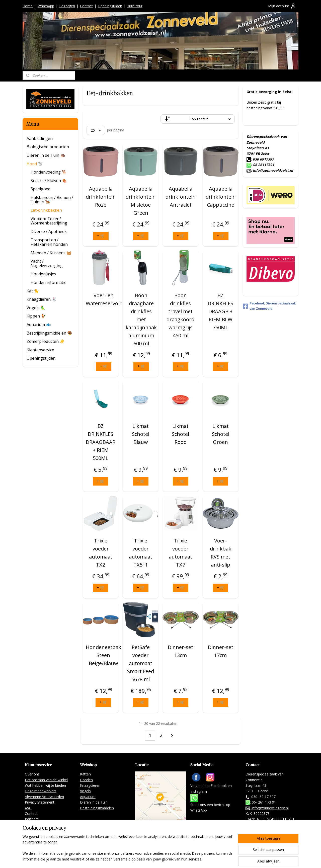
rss (166, 859)
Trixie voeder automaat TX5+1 (141, 553)
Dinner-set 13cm (180, 651)
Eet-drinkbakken (46, 210)
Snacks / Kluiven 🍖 (49, 181)
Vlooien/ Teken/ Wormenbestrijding (49, 221)
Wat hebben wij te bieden (45, 785)
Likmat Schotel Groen (220, 434)
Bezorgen (67, 6)
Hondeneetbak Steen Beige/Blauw (103, 655)
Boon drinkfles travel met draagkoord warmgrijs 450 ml (180, 315)
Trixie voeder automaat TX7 (180, 553)
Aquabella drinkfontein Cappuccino (220, 197)
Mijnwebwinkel (229, 859)
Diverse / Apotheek (49, 231)
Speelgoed (41, 189)
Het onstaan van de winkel (46, 780)
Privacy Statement (40, 802)
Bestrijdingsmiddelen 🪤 (49, 333)
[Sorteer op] (198, 119)
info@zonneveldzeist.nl (272, 170)
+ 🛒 (101, 236)
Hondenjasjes (43, 274)
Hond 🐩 (35, 164)
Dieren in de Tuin (94, 802)
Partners (32, 819)
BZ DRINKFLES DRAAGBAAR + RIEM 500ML (101, 442)
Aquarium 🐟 (39, 325)
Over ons (32, 774)
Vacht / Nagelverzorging (47, 263)
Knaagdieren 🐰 (42, 299)
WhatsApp (46, 6)
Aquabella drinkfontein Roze (101, 197)
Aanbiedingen (40, 138)
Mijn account (282, 6)
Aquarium (88, 797)
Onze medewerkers (41, 791)
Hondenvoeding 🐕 (49, 172)
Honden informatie (49, 282)
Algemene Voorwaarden (44, 797)
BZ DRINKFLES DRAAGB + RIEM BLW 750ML (220, 311)
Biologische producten (48, 147)
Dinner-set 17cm (220, 651)
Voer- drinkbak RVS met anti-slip (220, 553)
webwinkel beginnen (185, 859)
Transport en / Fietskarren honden (49, 242)
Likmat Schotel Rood (180, 434)
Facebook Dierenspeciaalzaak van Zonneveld (269, 306)
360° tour (135, 6)
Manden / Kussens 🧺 (51, 253)
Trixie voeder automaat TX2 (101, 553)
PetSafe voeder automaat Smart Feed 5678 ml (141, 663)
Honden (86, 780)
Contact (86, 6)
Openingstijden (110, 6)
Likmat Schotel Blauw (141, 434)
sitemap (156, 859)
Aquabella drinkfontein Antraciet (181, 197)
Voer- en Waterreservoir (103, 299)
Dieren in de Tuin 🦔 (46, 155)
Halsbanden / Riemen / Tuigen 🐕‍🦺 (52, 200)
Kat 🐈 (33, 291)
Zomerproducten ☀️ (46, 341)
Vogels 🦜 (36, 308)
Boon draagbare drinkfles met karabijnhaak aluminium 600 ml (141, 319)
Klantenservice (40, 350)
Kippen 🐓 (36, 316)
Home (28, 6)
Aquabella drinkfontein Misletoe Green (141, 201)
